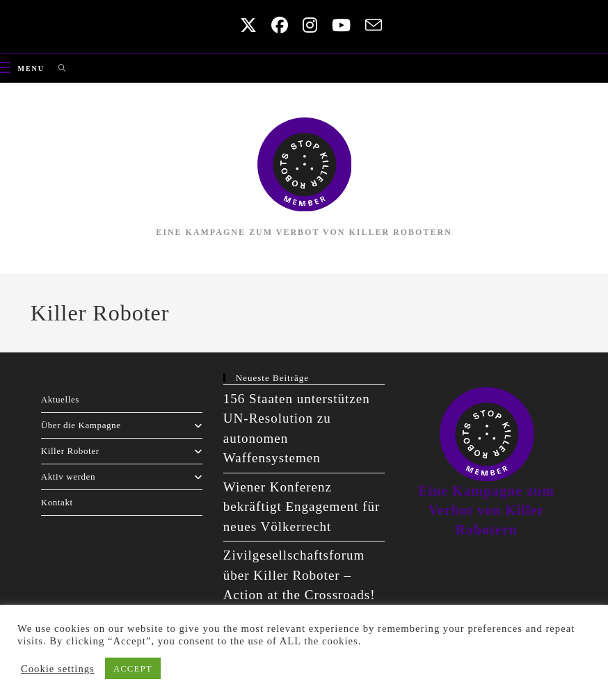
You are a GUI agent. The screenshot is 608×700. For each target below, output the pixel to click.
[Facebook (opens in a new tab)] (277, 25)
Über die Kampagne (122, 425)
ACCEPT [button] (133, 668)
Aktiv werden (122, 477)
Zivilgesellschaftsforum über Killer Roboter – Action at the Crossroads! (299, 575)
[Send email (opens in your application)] (369, 25)
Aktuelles (60, 399)
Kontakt (57, 502)
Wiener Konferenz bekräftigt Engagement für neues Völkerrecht (302, 507)
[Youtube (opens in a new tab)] (338, 25)
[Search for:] (57, 68)
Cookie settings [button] (58, 669)
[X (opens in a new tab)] (245, 25)
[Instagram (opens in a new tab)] (307, 25)
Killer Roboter (122, 451)
